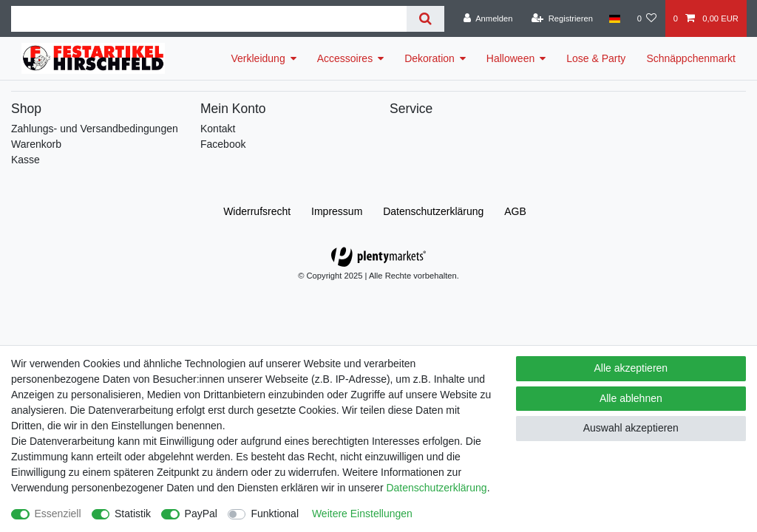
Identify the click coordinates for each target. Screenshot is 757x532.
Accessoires (345, 58)
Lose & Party (596, 58)
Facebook (223, 144)
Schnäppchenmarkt (691, 58)
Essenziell (58, 514)
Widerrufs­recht (257, 211)
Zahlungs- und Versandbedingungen (95, 129)
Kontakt (218, 129)
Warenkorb (36, 144)
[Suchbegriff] (209, 19)
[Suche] (425, 19)
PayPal (201, 514)
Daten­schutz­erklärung (433, 211)
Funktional (275, 514)
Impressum (337, 211)
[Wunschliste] (646, 18)
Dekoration (430, 58)
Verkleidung (258, 58)
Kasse (26, 160)
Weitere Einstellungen (362, 514)
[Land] (615, 18)
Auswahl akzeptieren (631, 428)
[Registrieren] (562, 18)
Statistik (133, 514)
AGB (515, 211)
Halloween (510, 58)
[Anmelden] (488, 18)
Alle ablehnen (631, 398)
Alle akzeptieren (631, 368)
